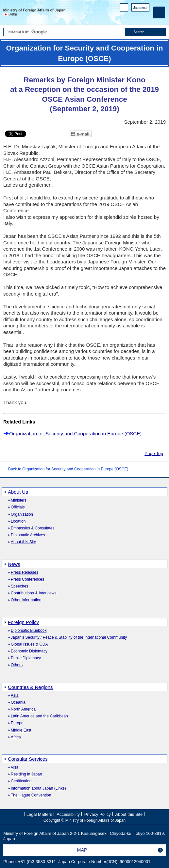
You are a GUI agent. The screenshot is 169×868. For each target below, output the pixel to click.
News (14, 564)
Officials (18, 507)
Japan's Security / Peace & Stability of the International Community (69, 638)
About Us (18, 492)
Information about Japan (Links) (38, 788)
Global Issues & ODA (29, 644)
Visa (15, 767)
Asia (15, 696)
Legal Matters (39, 814)
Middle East (21, 730)
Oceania (18, 703)
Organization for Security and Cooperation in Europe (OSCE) (75, 434)
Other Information (26, 600)
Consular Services (28, 759)
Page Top (154, 454)
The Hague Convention (31, 795)
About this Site (23, 542)
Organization (22, 515)
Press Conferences (27, 579)
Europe (17, 723)
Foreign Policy (23, 622)
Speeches (19, 586)
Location (18, 521)
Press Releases (25, 573)
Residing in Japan (26, 774)
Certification (21, 781)
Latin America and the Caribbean (39, 716)
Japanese (140, 8)
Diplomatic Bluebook (29, 631)
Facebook (129, 17)
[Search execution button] (145, 32)
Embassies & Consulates (33, 528)
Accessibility (68, 814)
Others (17, 665)
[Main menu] (159, 12)
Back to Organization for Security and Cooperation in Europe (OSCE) (68, 469)
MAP (82, 850)
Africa (16, 737)
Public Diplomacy (26, 658)
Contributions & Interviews (34, 593)
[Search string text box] (64, 32)
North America (23, 709)
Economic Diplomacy (29, 651)
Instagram (137, 17)
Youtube (146, 17)
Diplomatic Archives (28, 535)
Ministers (19, 500)
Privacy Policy (98, 814)
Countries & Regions (30, 687)
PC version (124, 9)
